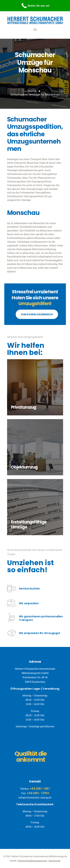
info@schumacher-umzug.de (35, 797)
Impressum (54, 861)
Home (32, 91)
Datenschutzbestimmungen (32, 861)
